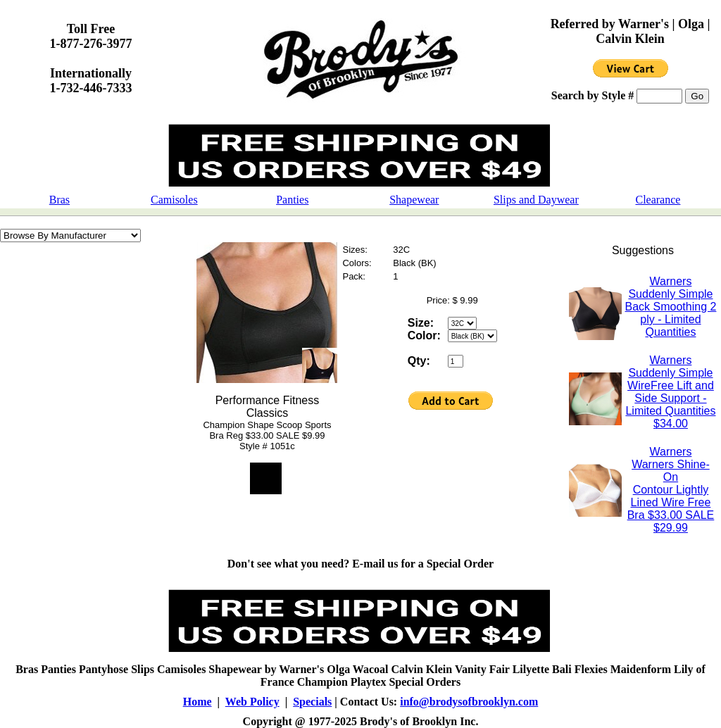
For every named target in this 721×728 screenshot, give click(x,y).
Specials (312, 702)
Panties (292, 200)
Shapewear (414, 200)
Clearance (658, 200)
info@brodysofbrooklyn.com (469, 702)
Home (198, 702)
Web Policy (252, 702)
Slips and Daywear (536, 200)
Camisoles (174, 200)
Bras (59, 200)
